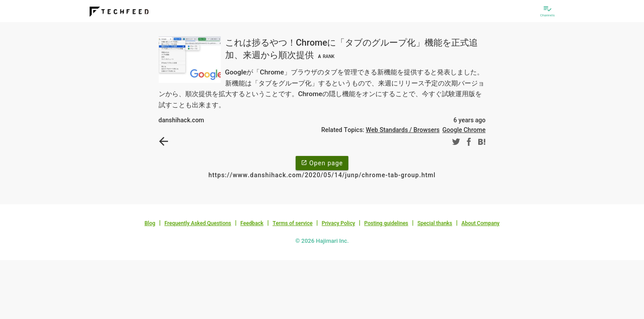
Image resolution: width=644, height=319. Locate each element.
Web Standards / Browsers (403, 130)
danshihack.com (181, 120)
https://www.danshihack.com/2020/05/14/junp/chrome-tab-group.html (322, 175)
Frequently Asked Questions (198, 223)
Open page (322, 163)
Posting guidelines (386, 223)
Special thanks (435, 223)
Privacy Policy (338, 223)
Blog (150, 223)
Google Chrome (464, 130)
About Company (480, 223)
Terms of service (293, 223)
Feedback (252, 223)
